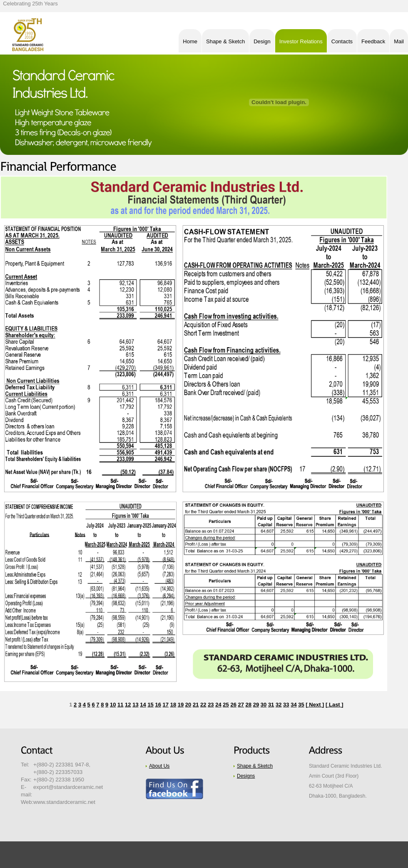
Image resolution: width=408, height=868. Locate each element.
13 (135, 705)
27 (241, 705)
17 (166, 705)
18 (173, 705)
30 (264, 705)
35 (301, 705)
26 (233, 705)
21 (196, 705)
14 (143, 705)
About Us (159, 766)
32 (279, 705)
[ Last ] (335, 705)
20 (188, 705)
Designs (246, 776)
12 (128, 705)
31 (271, 705)
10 (113, 705)
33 (286, 705)
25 (226, 705)
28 (249, 705)
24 (218, 705)
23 (211, 705)
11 (120, 705)
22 (203, 705)
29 (256, 705)
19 (181, 705)
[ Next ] (315, 705)
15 (150, 705)
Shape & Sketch (255, 766)
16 (158, 705)
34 (294, 705)
